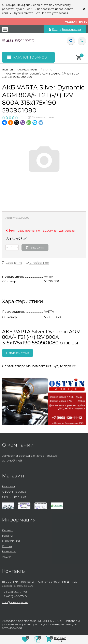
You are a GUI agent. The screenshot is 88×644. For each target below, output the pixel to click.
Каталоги (9, 536)
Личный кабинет (14, 497)
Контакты (9, 551)
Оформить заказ (14, 492)
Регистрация (71, 29)
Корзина (8, 486)
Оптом (7, 546)
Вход (56, 29)
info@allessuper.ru (15, 602)
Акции (7, 557)
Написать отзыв (18, 353)
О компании (11, 541)
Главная (8, 530)
